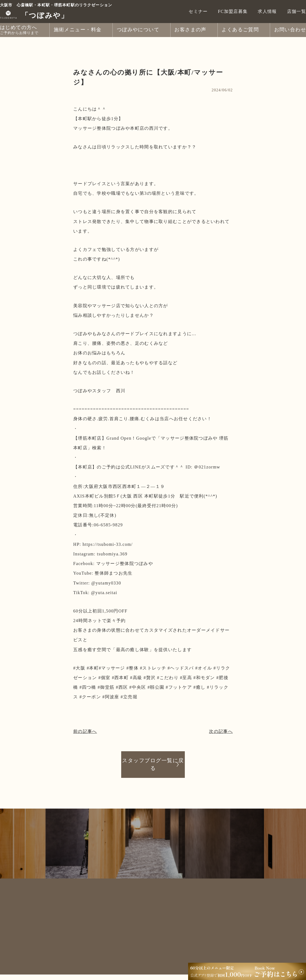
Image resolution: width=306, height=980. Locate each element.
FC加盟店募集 (233, 11)
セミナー (198, 11)
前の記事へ (85, 731)
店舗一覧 (297, 11)
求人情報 (267, 11)
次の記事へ (221, 731)
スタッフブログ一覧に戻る (153, 764)
